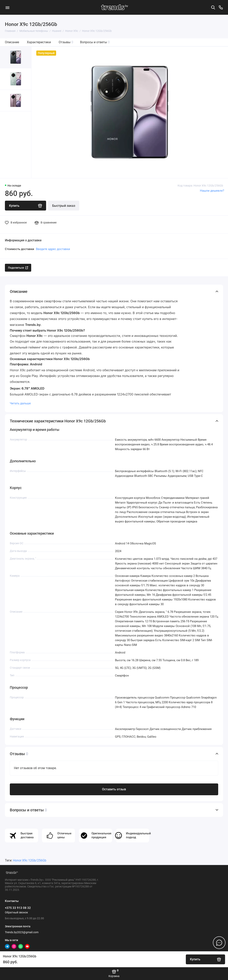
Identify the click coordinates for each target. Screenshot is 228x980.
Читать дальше (20, 403)
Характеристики (39, 42)
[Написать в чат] (219, 943)
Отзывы (66, 42)
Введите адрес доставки (53, 249)
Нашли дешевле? (212, 191)
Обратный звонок (16, 912)
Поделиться (18, 268)
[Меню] (7, 7)
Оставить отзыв (114, 789)
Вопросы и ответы (95, 42)
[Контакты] (221, 7)
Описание (12, 42)
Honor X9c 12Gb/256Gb (30, 860)
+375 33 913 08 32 (18, 908)
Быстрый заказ (64, 206)
